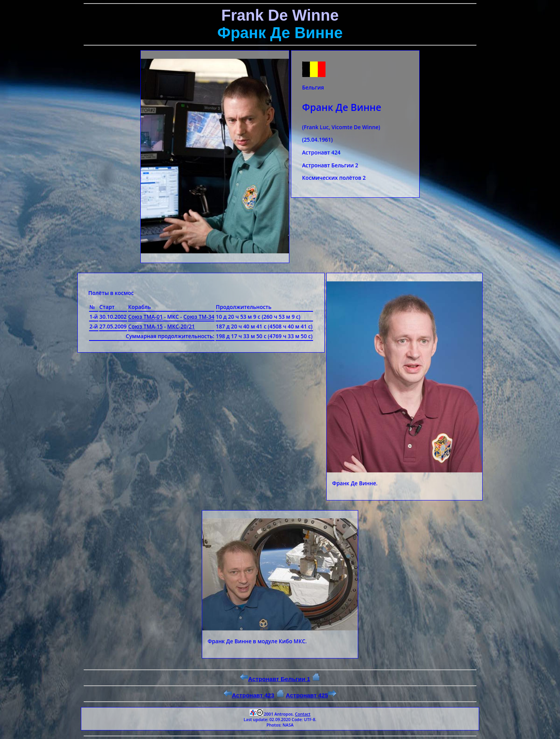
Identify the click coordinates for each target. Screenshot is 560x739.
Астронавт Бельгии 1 (275, 679)
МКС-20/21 (181, 326)
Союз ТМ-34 (199, 317)
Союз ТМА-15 (146, 326)
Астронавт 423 (249, 695)
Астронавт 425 (311, 695)
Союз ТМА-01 (146, 317)
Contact (303, 714)
